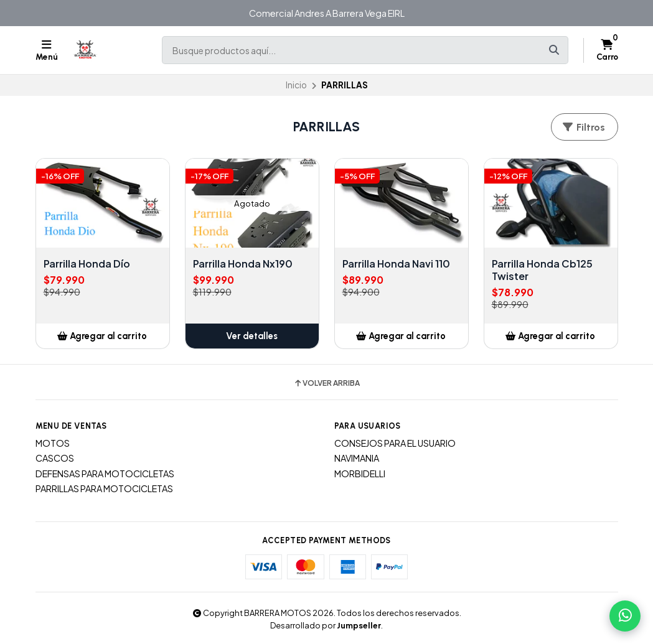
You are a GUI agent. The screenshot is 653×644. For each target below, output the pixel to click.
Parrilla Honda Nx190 (243, 264)
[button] (103, 336)
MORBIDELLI (360, 474)
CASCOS (55, 458)
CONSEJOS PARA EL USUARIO (395, 443)
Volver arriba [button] (326, 383)
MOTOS (53, 443)
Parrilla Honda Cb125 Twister (542, 270)
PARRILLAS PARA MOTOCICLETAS (104, 488)
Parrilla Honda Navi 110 (396, 264)
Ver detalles (252, 336)
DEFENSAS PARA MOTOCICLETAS (105, 474)
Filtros (583, 127)
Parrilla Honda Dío (87, 264)
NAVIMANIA (357, 458)
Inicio (296, 85)
